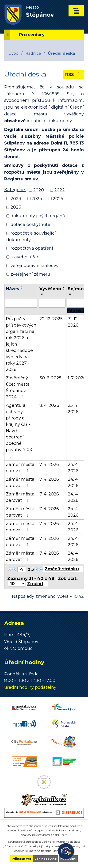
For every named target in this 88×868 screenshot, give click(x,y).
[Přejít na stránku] (63, 569)
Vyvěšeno (52, 289)
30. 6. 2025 (50, 378)
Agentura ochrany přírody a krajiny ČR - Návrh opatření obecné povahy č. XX (19, 430)
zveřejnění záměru (30, 274)
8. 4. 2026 (49, 405)
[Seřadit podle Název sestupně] (22, 289)
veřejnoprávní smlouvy (34, 266)
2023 (16, 198)
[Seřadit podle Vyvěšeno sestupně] (42, 295)
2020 (38, 190)
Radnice (33, 53)
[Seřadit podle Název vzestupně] (22, 287)
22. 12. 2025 (51, 319)
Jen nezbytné (46, 859)
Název (13, 289)
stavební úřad (25, 257)
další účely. (60, 835)
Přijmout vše (21, 859)
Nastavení (68, 859)
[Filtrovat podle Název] (21, 303)
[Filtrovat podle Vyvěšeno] (52, 303)
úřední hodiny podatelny (30, 687)
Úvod (13, 53)
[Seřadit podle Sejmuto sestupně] (70, 295)
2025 (58, 198)
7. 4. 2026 (49, 464)
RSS (73, 74)
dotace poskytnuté (30, 225)
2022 (59, 190)
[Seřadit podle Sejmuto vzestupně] (70, 293)
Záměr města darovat (20, 468)
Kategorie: (15, 190)
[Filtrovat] (77, 311)
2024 (37, 198)
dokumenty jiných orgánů (38, 216)
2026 (16, 207)
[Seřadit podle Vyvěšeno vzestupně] (42, 293)
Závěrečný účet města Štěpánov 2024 (18, 387)
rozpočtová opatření (32, 248)
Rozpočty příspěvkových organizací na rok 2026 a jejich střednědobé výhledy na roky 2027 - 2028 (21, 344)
